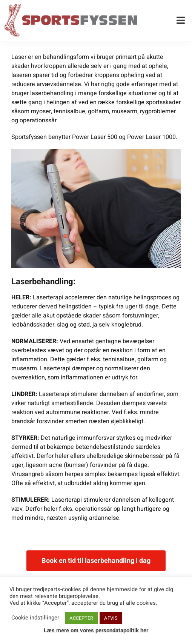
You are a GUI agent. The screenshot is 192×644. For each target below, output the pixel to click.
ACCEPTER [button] (81, 618)
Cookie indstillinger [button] (35, 618)
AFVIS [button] (111, 618)
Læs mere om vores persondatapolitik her (96, 630)
